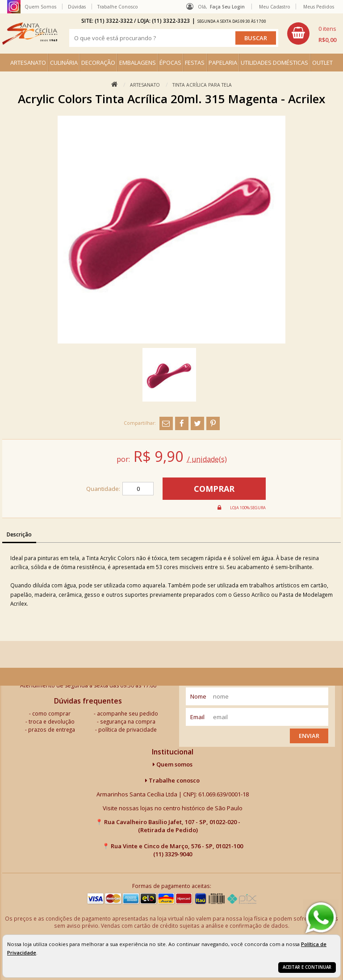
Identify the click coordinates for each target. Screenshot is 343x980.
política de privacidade (128, 729)
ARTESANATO (28, 63)
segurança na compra (128, 721)
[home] (30, 34)
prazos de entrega (52, 729)
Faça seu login (227, 7)
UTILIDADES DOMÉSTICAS (274, 63)
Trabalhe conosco (172, 780)
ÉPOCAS (170, 63)
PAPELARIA (223, 63)
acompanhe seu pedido (128, 713)
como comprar (51, 713)
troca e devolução (52, 721)
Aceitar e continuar (307, 967)
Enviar (309, 736)
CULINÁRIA (64, 63)
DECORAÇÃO (98, 63)
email (197, 717)
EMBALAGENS (138, 63)
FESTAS (195, 63)
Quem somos (173, 764)
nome (198, 696)
